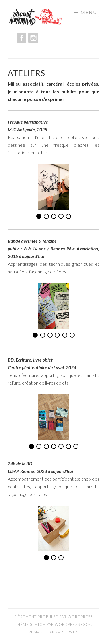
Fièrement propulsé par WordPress (53, 617)
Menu (89, 12)
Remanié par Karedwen (53, 632)
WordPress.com (73, 624)
